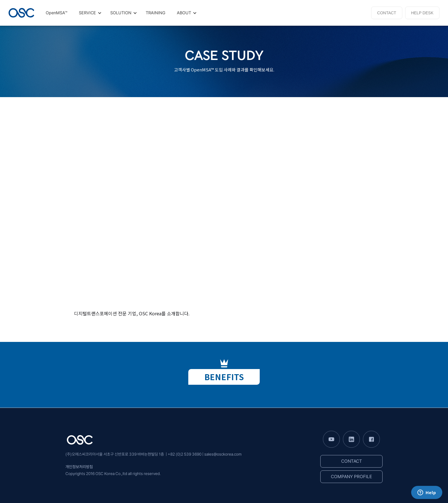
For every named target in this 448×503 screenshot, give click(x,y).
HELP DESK (422, 13)
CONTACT (387, 13)
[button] (89, 13)
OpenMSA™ (57, 13)
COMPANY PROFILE (351, 477)
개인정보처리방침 (79, 467)
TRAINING (156, 13)
